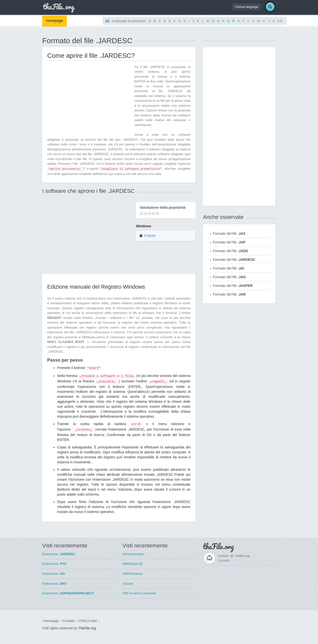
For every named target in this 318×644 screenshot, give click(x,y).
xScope (128, 584)
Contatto (224, 560)
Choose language (246, 7)
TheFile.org (87, 628)
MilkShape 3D (133, 564)
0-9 (280, 21)
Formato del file (229, 234)
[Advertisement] (89, 99)
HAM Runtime (133, 574)
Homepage (55, 21)
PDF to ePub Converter (139, 593)
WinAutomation (133, 554)
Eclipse (150, 236)
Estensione (59, 554)
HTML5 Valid (88, 621)
